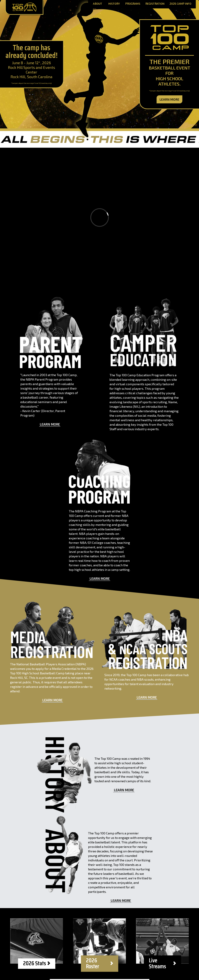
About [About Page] (98, 4)
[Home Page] (24, 7)
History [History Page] (114, 4)
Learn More (169, 99)
